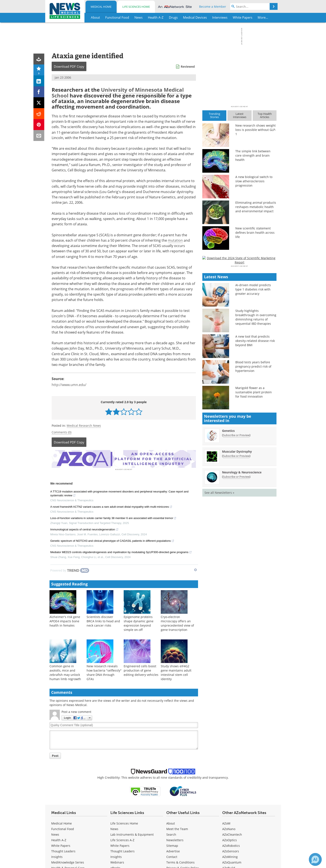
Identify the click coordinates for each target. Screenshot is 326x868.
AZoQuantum (232, 862)
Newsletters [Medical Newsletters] (175, 839)
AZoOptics (230, 839)
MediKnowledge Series (68, 862)
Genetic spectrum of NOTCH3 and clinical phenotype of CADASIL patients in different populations (112, 541)
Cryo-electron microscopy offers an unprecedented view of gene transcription (177, 623)
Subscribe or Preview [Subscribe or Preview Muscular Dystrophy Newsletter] (236, 576)
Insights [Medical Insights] (57, 856)
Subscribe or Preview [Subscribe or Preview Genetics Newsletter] (236, 555)
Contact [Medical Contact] (172, 856)
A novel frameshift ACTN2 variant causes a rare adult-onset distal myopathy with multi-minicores (111, 507)
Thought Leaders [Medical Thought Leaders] (63, 851)
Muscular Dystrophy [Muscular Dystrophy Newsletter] (237, 571)
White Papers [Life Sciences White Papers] (120, 845)
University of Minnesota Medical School (118, 92)
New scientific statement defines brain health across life (255, 233)
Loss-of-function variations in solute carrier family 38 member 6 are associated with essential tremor (113, 518)
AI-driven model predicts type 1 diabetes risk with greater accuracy (253, 409)
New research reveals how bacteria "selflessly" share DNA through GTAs (104, 672)
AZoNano (229, 828)
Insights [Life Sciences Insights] (116, 856)
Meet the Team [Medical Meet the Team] (177, 828)
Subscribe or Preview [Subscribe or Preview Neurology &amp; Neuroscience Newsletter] (236, 597)
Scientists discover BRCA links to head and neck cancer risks (103, 620)
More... (263, 17)
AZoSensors (231, 851)
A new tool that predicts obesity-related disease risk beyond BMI (255, 461)
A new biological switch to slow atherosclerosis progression (254, 181)
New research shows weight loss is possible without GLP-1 (256, 130)
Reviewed (188, 67)
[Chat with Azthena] (315, 859)
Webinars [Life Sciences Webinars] (117, 862)
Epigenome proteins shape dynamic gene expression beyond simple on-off (139, 623)
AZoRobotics (231, 845)
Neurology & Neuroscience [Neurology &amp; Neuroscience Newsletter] (242, 592)
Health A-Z (59, 839)
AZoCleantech (232, 834)
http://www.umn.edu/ (69, 385)
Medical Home (101, 7)
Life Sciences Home (136, 7)
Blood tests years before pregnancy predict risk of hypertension (253, 486)
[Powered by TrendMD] (70, 570)
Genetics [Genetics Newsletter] (228, 551)
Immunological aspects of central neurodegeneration (84, 529)
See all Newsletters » (219, 613)
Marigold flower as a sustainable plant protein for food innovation (254, 512)
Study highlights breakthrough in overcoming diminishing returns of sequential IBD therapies (256, 437)
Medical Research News (84, 426)
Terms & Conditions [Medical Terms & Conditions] (180, 862)
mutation (175, 240)
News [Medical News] (55, 834)
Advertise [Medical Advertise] (173, 851)
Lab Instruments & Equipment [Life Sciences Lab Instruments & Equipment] (132, 834)
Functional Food (63, 828)
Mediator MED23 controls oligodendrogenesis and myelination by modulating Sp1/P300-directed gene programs (121, 552)
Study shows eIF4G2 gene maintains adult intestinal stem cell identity (176, 672)
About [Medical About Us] (171, 823)
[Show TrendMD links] (195, 569)
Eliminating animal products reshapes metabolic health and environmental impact (256, 207)
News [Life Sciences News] (114, 828)
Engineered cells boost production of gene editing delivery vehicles (141, 670)
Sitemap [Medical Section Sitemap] (172, 845)
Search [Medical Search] (171, 834)
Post (55, 755)
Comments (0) (62, 432)
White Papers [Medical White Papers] (61, 845)
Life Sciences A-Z (122, 839)
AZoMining (230, 856)
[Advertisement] (124, 459)
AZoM (226, 823)
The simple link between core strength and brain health (253, 155)
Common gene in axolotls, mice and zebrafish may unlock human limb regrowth (65, 672)
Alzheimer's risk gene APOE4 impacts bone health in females (65, 620)
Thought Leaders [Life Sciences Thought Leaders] (122, 851)
